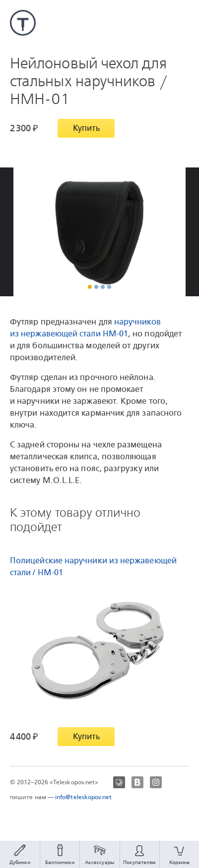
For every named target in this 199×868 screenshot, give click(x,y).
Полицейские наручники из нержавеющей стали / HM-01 (93, 567)
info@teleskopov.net (84, 797)
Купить (86, 128)
